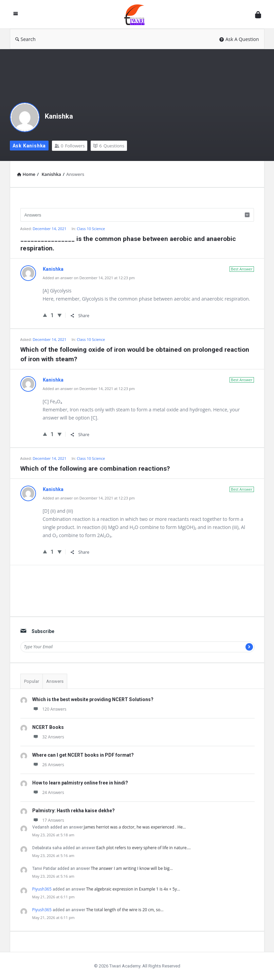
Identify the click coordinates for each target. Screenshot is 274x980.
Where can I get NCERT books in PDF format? (83, 755)
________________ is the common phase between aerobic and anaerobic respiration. (128, 243)
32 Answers (48, 737)
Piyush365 (42, 889)
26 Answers (48, 765)
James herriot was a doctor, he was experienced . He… (135, 827)
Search (25, 39)
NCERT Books (48, 727)
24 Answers (48, 792)
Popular (32, 681)
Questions (109, 146)
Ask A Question (239, 39)
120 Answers (49, 709)
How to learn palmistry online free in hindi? (80, 783)
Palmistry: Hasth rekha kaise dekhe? (74, 811)
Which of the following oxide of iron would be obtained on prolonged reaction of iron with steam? (135, 354)
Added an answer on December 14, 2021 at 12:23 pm (89, 278)
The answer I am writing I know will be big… (132, 868)
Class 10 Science (91, 229)
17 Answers (48, 820)
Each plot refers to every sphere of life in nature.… (144, 848)
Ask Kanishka (29, 146)
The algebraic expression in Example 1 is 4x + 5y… (133, 889)
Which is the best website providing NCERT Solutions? (93, 699)
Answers (55, 681)
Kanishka (59, 116)
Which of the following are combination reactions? (95, 468)
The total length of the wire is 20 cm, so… (125, 910)
